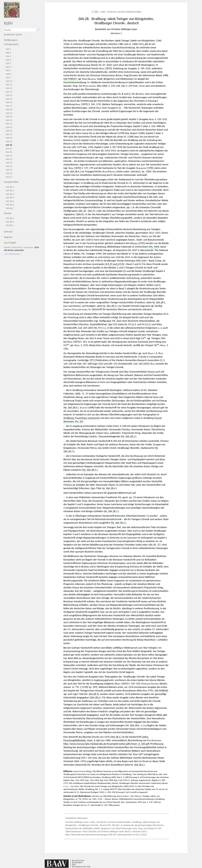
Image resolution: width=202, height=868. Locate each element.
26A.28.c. (10, 225)
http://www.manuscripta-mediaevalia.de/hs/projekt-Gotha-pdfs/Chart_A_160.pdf (106, 744)
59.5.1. (102, 328)
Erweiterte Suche (13, 34)
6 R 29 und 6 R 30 (115, 264)
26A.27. (9, 141)
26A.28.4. (10, 198)
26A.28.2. (10, 190)
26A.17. (9, 106)
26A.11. (9, 85)
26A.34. (9, 166)
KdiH (8, 23)
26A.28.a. (10, 218)
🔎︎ (38, 30)
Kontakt (7, 247)
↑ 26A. (95, 12)
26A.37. (9, 177)
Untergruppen (11, 44)
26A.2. (9, 53)
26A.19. (9, 113)
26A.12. (9, 88)
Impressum (28, 247)
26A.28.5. (10, 201)
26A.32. (9, 159)
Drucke (8, 213)
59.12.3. (132, 324)
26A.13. (9, 92)
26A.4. (9, 60)
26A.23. (9, 127)
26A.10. (9, 81)
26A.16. (9, 102)
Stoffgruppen (11, 40)
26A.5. (9, 63)
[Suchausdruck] (20, 30)
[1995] (138, 243)
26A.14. (9, 95)
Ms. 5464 (154, 247)
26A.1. (9, 49)
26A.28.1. (10, 187)
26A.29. (9, 149)
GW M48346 (161, 691)
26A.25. (9, 134)
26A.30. (9, 152)
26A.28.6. (10, 205)
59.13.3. (146, 324)
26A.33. (9, 163)
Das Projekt (10, 243)
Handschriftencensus (79, 65)
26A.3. (9, 56)
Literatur (9, 232)
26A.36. (9, 173)
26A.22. (9, 124)
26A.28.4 (93, 694)
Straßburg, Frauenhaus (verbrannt (81, 418)
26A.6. (9, 67)
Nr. (68, 171)
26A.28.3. (10, 194)
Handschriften (11, 182)
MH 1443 (142, 261)
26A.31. (9, 156)
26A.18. (9, 109)
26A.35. (9, 170)
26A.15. (9, 99)
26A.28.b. (10, 222)
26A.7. (9, 70)
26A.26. (9, 138)
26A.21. (9, 120)
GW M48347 (70, 79)
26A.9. (9, 77)
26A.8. (9, 74)
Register (8, 237)
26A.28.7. (10, 208)
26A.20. (9, 117)
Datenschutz (17, 247)
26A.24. (9, 131)
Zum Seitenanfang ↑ (13, 254)
